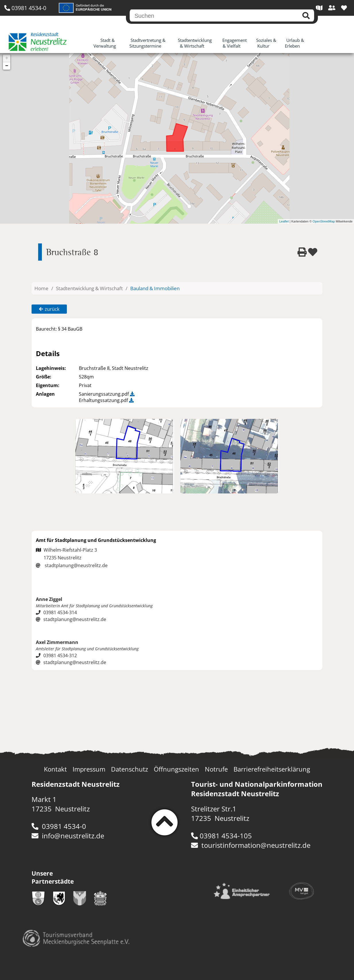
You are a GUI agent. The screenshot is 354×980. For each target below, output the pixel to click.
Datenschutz (130, 769)
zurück (49, 309)
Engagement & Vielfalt (235, 43)
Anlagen (45, 394)
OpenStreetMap (324, 221)
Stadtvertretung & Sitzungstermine (148, 43)
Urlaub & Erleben (294, 43)
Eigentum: (48, 385)
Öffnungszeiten (176, 769)
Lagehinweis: (51, 368)
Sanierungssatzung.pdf (107, 394)
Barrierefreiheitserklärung (272, 769)
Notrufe (216, 769)
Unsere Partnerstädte (53, 877)
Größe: (44, 377)
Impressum (89, 769)
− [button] (7, 66)
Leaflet (284, 221)
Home (41, 288)
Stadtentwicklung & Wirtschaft (195, 43)
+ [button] (7, 58)
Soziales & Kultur (266, 43)
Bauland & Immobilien (155, 288)
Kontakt (55, 769)
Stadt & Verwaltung (105, 43)
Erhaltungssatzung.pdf (106, 400)
